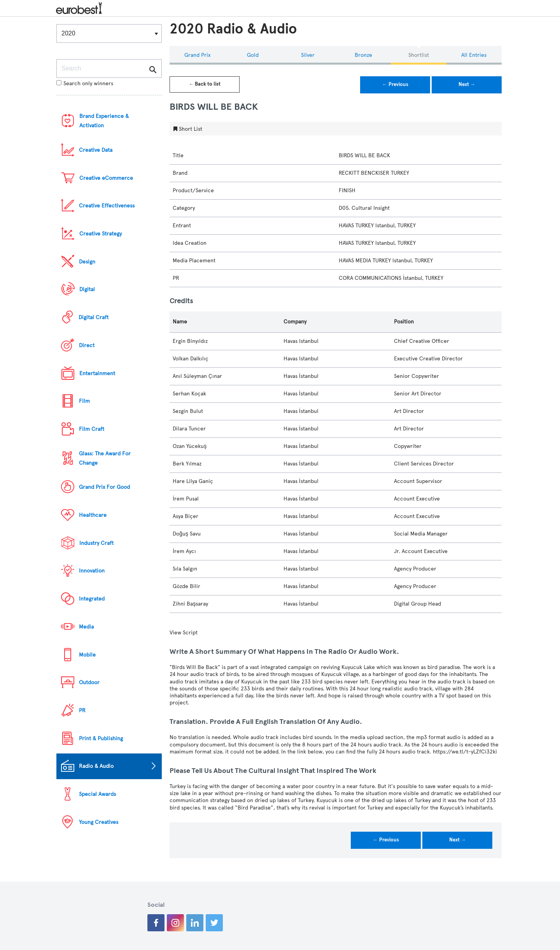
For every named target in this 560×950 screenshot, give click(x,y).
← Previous (395, 84)
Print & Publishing (101, 738)
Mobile (87, 655)
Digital (87, 289)
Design (87, 262)
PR (82, 710)
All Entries (474, 55)
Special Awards (97, 794)
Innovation (92, 571)
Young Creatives (99, 822)
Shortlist (419, 55)
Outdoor (89, 682)
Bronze (363, 55)
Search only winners (85, 83)
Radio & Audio (96, 766)
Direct (87, 345)
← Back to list (205, 84)
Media (86, 627)
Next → (467, 84)
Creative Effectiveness (107, 206)
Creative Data (96, 150)
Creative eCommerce (106, 178)
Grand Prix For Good (104, 487)
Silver (308, 55)
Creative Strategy (101, 234)
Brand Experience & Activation (104, 121)
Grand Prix (197, 55)
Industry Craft (96, 543)
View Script (184, 633)
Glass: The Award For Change (105, 458)
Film (84, 401)
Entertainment (97, 373)
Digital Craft (94, 317)
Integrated (92, 599)
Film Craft (92, 429)
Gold (253, 55)
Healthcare (93, 515)
